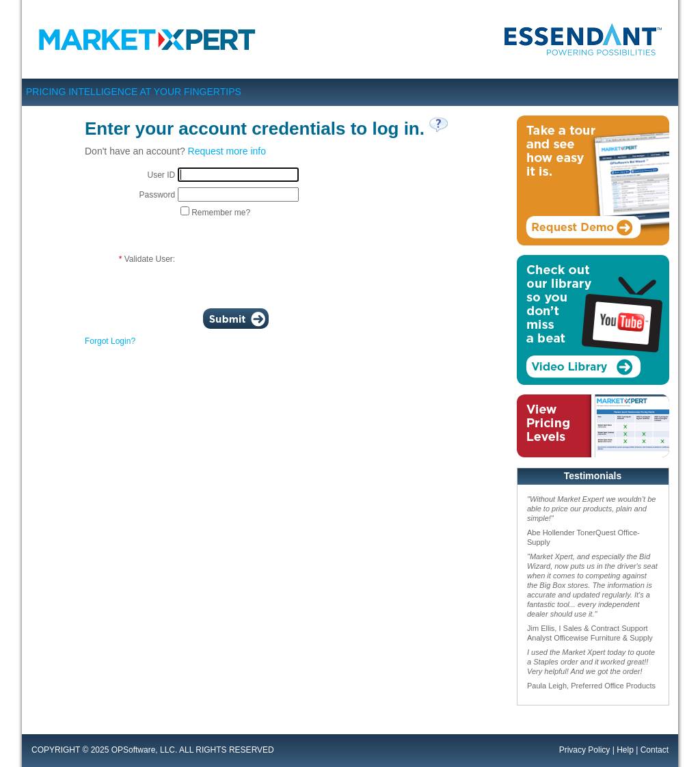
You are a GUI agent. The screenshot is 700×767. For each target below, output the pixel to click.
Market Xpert (151, 39)
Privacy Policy (585, 750)
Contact (655, 750)
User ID (161, 175)
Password (157, 195)
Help (625, 750)
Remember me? (221, 213)
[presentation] (282, 259)
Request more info (227, 151)
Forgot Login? (110, 341)
